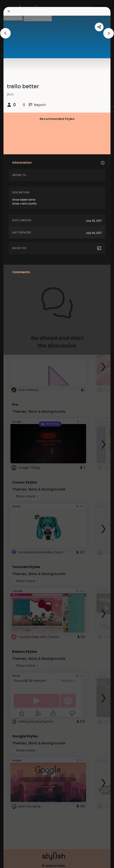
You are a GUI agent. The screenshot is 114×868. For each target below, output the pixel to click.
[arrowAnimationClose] (5, 33)
